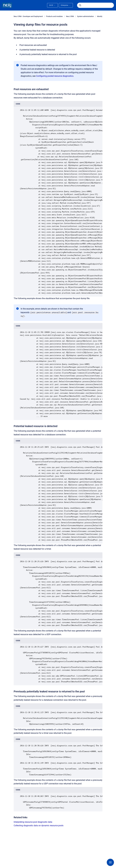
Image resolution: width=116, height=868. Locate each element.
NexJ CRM (70, 16)
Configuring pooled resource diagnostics (55, 76)
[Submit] (80, 5)
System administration (85, 16)
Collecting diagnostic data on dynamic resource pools (39, 826)
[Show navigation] (110, 862)
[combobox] (95, 5)
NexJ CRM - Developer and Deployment (28, 16)
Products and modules (54, 16)
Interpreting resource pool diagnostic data (33, 822)
